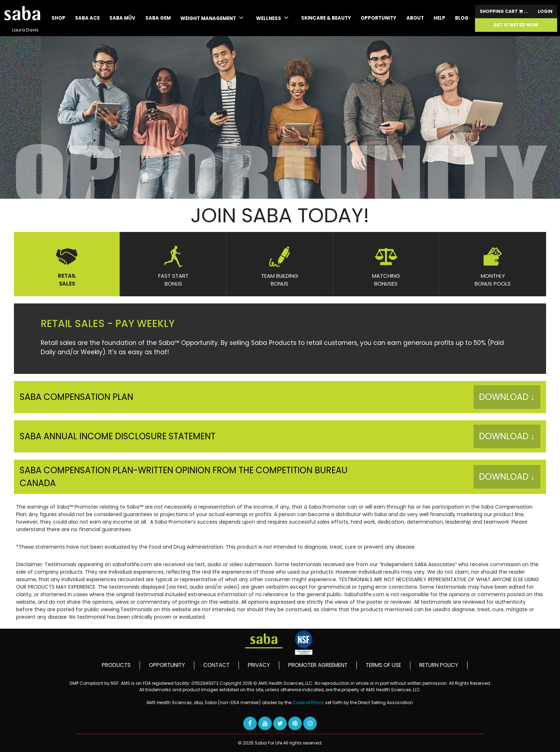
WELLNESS (272, 18)
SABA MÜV (122, 18)
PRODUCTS (116, 665)
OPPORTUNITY (167, 665)
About (415, 18)
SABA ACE (87, 18)
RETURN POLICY (439, 665)
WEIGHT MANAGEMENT (212, 18)
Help (439, 18)
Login (545, 11)
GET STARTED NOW (516, 25)
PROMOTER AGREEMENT (318, 665)
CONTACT (216, 665)
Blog (462, 18)
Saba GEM (158, 18)
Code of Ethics (309, 702)
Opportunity (379, 18)
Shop (58, 18)
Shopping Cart (504, 11)
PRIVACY (259, 665)
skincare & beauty (326, 18)
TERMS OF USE (383, 665)
